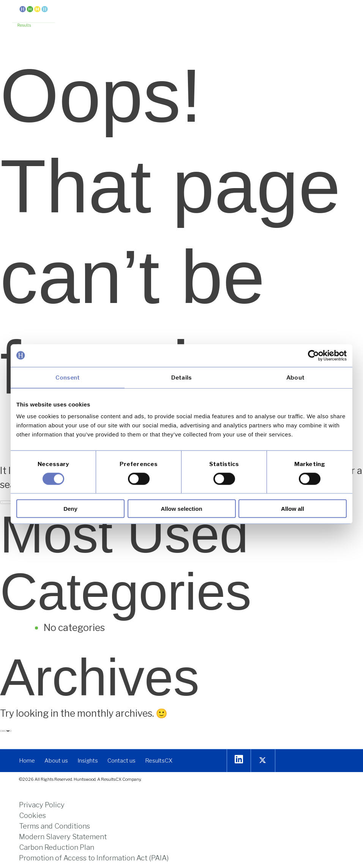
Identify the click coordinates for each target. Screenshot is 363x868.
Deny (70, 509)
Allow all (293, 509)
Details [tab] (181, 377)
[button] (345, 12)
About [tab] (295, 377)
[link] (34, 17)
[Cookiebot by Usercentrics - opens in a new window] (313, 355)
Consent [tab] (68, 377)
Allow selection (181, 509)
